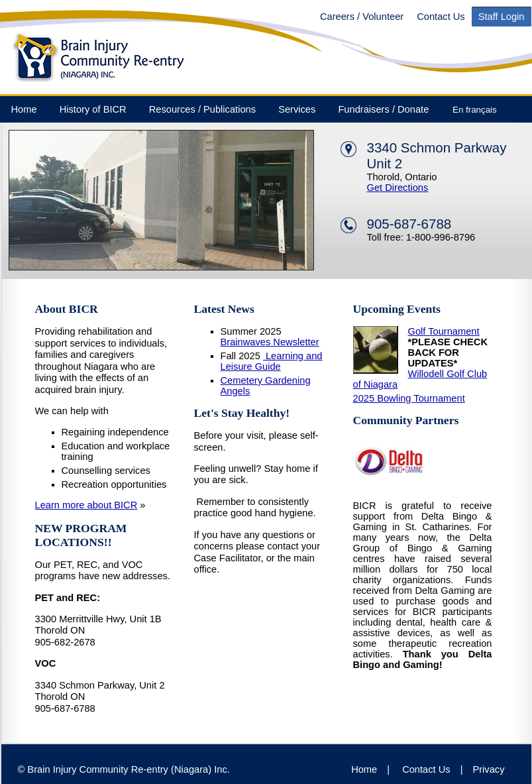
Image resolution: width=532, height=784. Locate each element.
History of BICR (93, 109)
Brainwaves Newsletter (270, 342)
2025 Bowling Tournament (409, 398)
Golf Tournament (444, 331)
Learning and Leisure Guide (272, 361)
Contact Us (441, 17)
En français (475, 110)
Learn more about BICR (86, 505)
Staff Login (502, 17)
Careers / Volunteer (362, 17)
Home (24, 109)
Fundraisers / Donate (383, 109)
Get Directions (398, 188)
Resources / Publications (202, 109)
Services (297, 109)
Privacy (488, 769)
